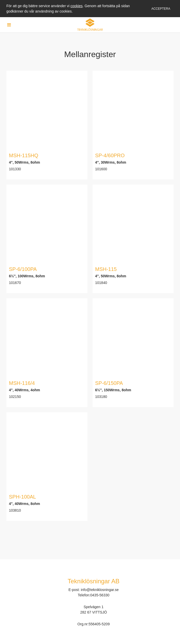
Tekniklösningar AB (94, 581)
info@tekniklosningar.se (100, 590)
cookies (77, 6)
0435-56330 (100, 595)
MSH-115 (106, 269)
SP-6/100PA (23, 269)
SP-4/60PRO (110, 155)
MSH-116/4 (22, 383)
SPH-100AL (22, 497)
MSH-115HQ (24, 155)
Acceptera (161, 9)
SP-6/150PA (109, 383)
